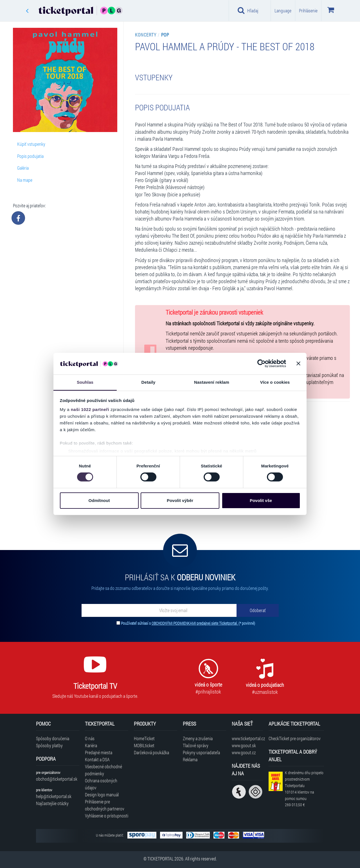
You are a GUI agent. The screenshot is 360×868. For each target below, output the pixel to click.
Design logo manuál (102, 795)
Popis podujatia (30, 156)
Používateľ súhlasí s (188, 623)
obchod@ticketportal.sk (57, 779)
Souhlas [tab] (85, 382)
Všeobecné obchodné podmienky (103, 770)
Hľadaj (248, 10)
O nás (90, 738)
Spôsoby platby (49, 745)
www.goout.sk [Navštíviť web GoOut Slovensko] (244, 745)
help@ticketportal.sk (54, 796)
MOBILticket (144, 745)
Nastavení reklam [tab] (212, 382)
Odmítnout (99, 500)
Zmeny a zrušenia (198, 738)
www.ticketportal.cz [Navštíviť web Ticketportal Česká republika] (247, 738)
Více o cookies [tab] (275, 382)
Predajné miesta (99, 752)
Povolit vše (261, 500)
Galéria (23, 168)
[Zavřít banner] (298, 363)
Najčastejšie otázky (52, 803)
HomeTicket (144, 738)
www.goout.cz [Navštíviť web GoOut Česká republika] (244, 752)
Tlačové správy (196, 745)
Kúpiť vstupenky (31, 144)
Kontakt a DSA (97, 759)
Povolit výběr (180, 500)
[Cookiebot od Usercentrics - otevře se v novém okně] (261, 363)
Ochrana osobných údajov (101, 784)
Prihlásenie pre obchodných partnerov (105, 805)
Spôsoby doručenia (53, 738)
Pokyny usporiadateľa (201, 752)
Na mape (25, 180)
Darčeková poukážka (151, 752)
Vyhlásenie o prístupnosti (107, 816)
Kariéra (91, 745)
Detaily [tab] (148, 382)
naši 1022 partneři (90, 409)
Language (283, 11)
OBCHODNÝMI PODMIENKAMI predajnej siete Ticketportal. (195, 623)
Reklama (190, 759)
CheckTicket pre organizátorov (295, 738)
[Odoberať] (258, 610)
